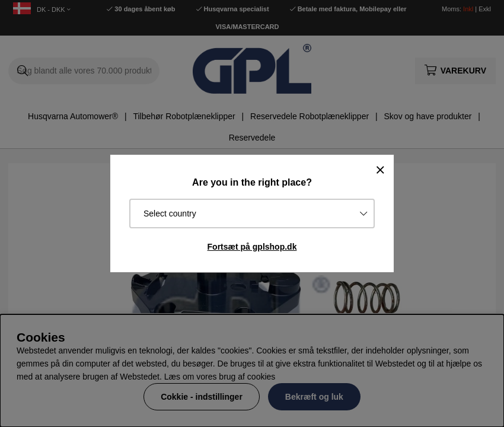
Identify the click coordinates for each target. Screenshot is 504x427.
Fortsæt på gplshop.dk (252, 247)
